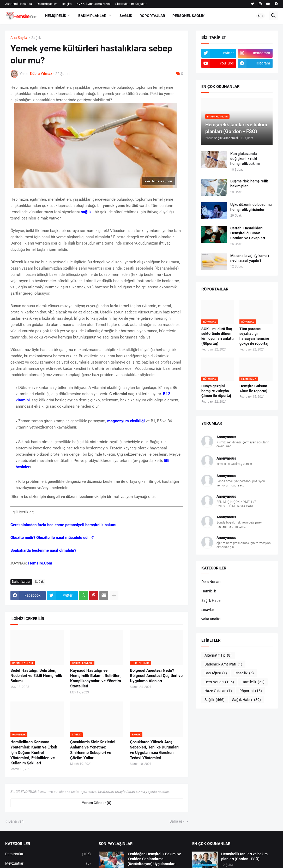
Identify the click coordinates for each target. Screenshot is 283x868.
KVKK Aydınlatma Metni (94, 4)
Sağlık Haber (212, 601)
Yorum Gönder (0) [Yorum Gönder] (97, 803)
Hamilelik (209, 591)
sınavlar (208, 610)
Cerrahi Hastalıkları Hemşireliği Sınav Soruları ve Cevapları (248, 233)
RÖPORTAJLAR (152, 16)
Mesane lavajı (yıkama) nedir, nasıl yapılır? (250, 258)
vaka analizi (211, 619)
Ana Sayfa (19, 38)
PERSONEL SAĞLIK (188, 16)
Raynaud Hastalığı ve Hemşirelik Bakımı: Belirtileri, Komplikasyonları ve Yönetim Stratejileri (96, 678)
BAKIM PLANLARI (93, 16)
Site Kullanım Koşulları (131, 4)
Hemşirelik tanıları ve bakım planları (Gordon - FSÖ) (244, 856)
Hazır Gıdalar (218, 691)
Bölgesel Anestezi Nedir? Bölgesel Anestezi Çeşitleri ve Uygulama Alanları (156, 676)
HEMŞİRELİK (56, 16)
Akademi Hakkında (19, 4)
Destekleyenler (47, 4)
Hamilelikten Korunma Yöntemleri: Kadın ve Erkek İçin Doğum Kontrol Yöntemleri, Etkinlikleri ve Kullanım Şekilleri (34, 753)
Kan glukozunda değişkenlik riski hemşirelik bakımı (245, 159)
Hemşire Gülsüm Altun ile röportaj (253, 388)
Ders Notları (211, 582)
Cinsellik (244, 673)
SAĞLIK (126, 16)
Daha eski (177, 821)
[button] (261, 16)
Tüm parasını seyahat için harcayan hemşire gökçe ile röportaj (254, 336)
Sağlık (36, 38)
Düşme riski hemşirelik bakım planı (249, 184)
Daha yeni (16, 821)
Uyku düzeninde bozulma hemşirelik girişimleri (251, 207)
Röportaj (251, 691)
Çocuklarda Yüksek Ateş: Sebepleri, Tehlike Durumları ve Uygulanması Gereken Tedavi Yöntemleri (154, 750)
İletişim (67, 4)
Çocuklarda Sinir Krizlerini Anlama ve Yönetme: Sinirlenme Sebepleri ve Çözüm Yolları (93, 750)
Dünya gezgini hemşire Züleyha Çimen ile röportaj (216, 391)
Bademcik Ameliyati (223, 664)
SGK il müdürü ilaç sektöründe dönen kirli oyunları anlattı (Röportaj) (218, 336)
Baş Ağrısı (216, 673)
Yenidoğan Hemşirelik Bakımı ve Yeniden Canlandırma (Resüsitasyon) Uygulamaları (154, 859)
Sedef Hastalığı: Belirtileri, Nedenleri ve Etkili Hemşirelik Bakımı (36, 676)
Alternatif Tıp (218, 656)
